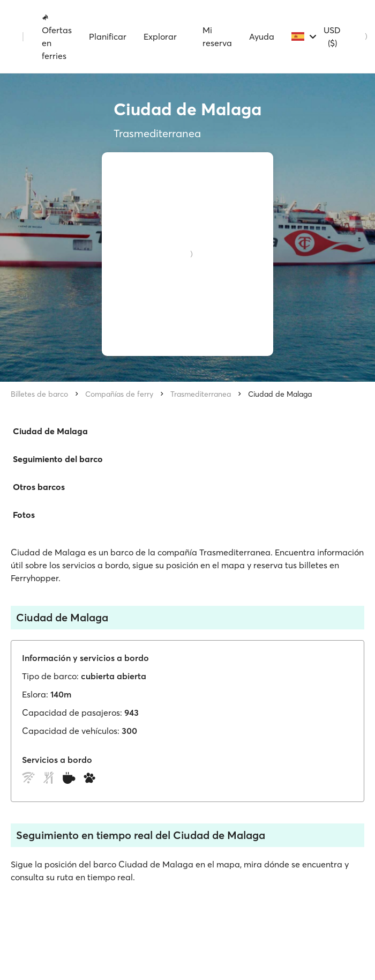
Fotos (24, 515)
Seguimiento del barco (58, 459)
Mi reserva (217, 36)
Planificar (108, 36)
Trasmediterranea (201, 394)
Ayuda (262, 36)
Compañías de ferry (119, 394)
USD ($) (332, 36)
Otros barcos (39, 487)
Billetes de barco (39, 394)
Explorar (160, 36)
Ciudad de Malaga (280, 394)
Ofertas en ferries (57, 37)
